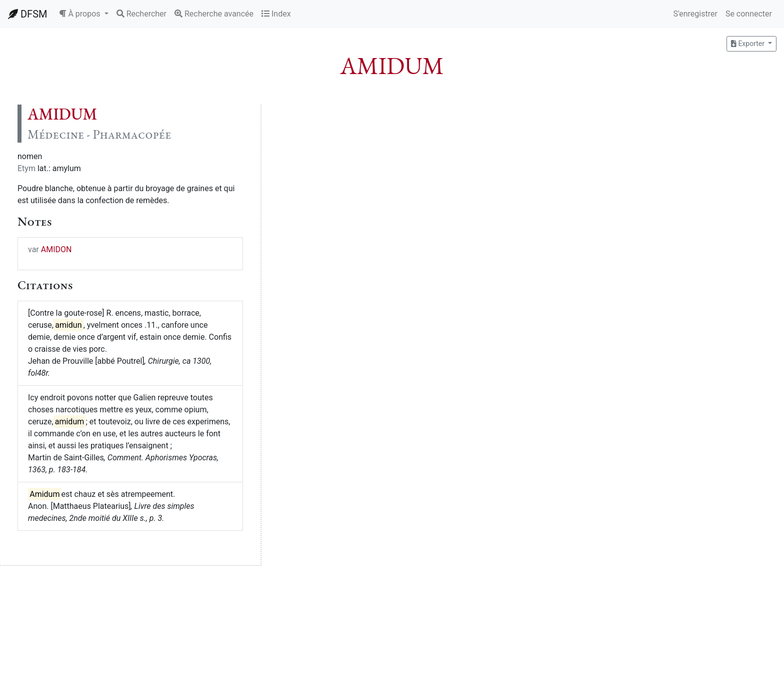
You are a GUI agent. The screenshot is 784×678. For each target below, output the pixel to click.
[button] (83, 14)
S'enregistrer (695, 14)
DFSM (27, 14)
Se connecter (749, 14)
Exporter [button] (748, 44)
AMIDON (56, 249)
